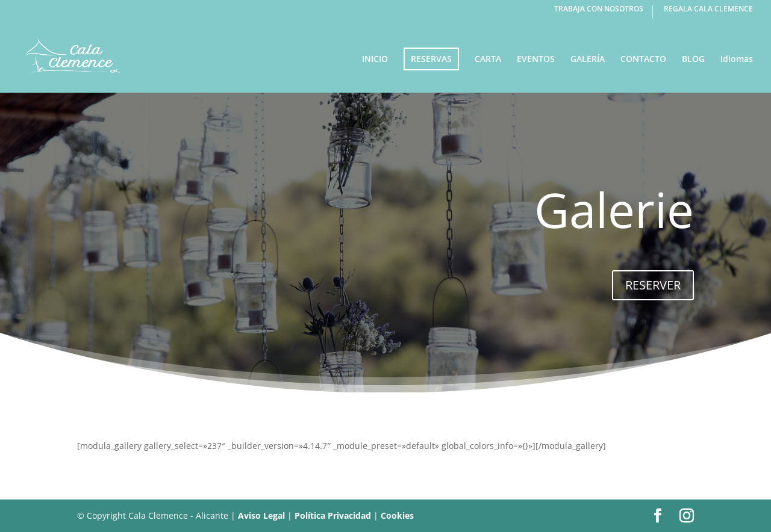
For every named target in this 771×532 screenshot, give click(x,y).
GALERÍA (588, 60)
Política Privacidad (333, 515)
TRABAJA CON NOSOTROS (599, 10)
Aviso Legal (261, 515)
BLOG (693, 60)
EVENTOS (536, 60)
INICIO (375, 60)
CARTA (488, 60)
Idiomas (737, 60)
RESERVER (653, 285)
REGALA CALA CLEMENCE (708, 10)
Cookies (397, 515)
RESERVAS (431, 59)
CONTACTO (643, 60)
